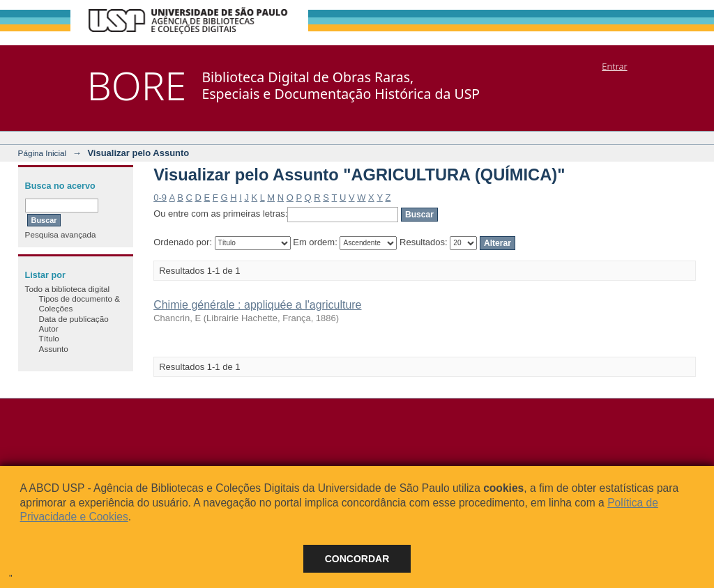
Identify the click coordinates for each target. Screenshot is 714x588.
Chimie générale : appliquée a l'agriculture (257, 305)
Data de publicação (74, 319)
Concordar (357, 559)
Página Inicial (43, 153)
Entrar (614, 66)
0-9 (160, 198)
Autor (49, 328)
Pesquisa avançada (61, 234)
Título (49, 338)
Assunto (54, 349)
